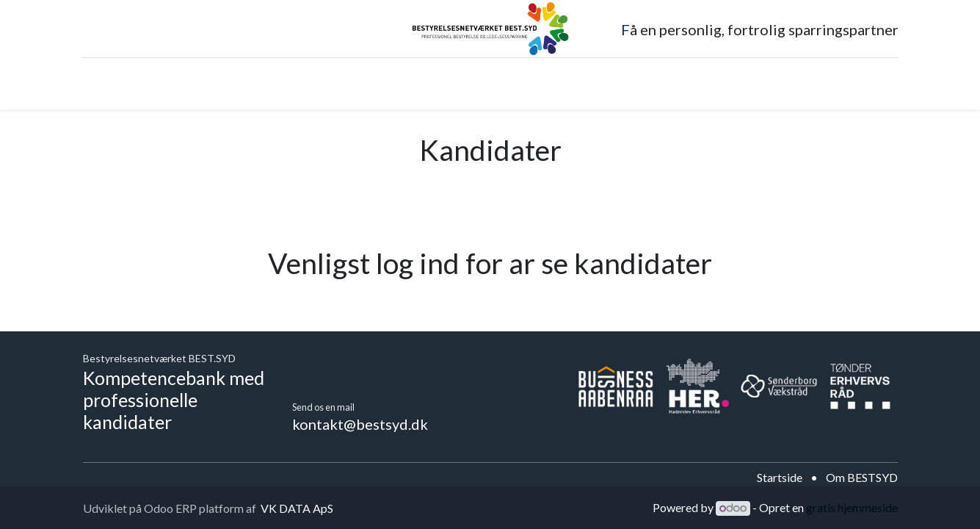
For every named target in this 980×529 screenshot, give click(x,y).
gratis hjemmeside (852, 507)
